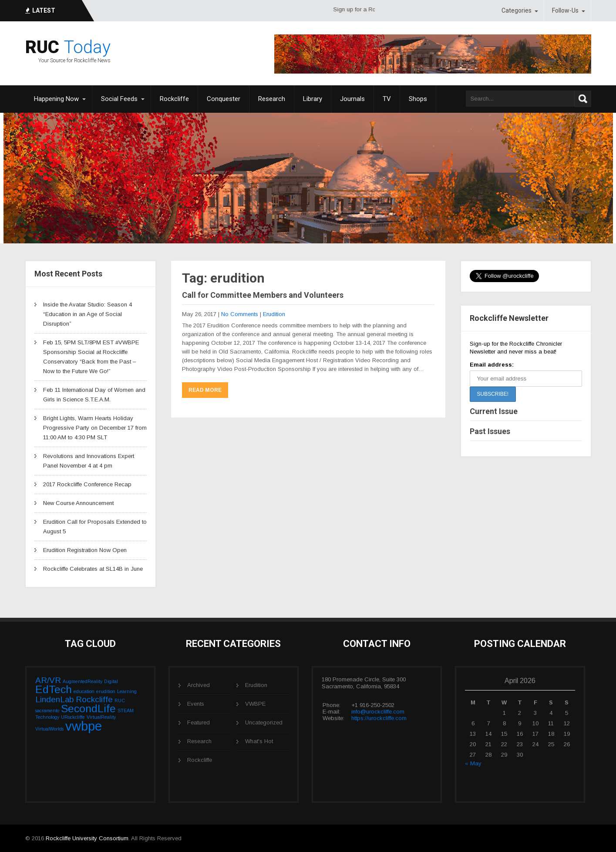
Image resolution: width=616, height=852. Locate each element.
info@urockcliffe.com (378, 712)
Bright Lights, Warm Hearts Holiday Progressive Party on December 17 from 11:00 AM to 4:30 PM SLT (95, 428)
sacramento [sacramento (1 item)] (47, 711)
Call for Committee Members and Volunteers (263, 295)
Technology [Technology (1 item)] (47, 717)
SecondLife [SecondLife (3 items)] (88, 709)
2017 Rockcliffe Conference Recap (87, 484)
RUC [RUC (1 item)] (120, 700)
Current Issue (494, 411)
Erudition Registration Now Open (85, 550)
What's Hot (259, 741)
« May (473, 763)
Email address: (492, 365)
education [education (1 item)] (84, 691)
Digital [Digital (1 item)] (111, 681)
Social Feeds (119, 99)
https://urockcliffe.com (379, 718)
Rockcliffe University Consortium (87, 838)
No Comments (240, 314)
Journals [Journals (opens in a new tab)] (352, 99)
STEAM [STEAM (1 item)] (126, 711)
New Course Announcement (78, 503)
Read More (205, 390)
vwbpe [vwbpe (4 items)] (84, 726)
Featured (199, 722)
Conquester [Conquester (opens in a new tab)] (224, 99)
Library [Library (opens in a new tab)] (313, 99)
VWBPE (255, 704)
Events (196, 704)
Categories (517, 10)
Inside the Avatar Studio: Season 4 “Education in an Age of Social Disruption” (88, 314)
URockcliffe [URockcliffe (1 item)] (73, 717)
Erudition (274, 314)
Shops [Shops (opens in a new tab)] (418, 99)
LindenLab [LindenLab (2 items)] (55, 699)
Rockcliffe (200, 760)
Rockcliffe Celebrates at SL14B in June (93, 569)
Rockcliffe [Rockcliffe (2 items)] (94, 699)
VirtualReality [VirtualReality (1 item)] (101, 717)
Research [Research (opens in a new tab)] (272, 99)
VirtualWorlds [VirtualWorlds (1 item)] (49, 729)
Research (199, 741)
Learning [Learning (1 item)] (127, 691)
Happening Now (56, 99)
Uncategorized (264, 722)
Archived (199, 685)
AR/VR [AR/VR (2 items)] (48, 680)
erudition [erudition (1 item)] (106, 691)
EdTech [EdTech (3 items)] (54, 689)
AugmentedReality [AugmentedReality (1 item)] (82, 681)
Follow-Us (565, 10)
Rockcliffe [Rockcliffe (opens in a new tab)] (174, 99)
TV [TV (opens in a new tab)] (387, 99)
